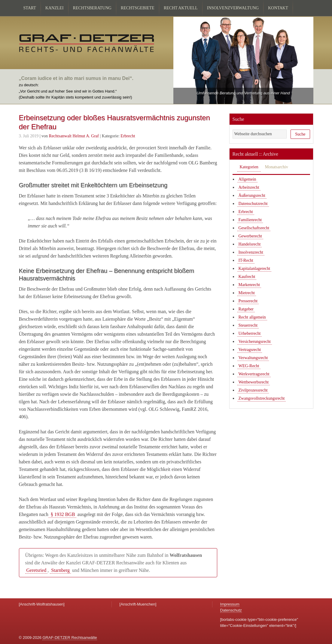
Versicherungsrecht (255, 342)
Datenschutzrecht (253, 204)
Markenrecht (249, 285)
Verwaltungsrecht (253, 358)
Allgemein (247, 179)
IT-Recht (246, 260)
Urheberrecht (250, 333)
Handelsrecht (250, 244)
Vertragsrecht (250, 350)
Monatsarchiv (277, 167)
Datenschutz (231, 610)
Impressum (230, 604)
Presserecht (248, 301)
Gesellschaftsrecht (254, 228)
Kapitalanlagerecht (254, 269)
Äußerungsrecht (252, 195)
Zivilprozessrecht (253, 390)
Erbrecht (128, 136)
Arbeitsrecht (249, 187)
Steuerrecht (248, 325)
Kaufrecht (247, 277)
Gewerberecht (250, 236)
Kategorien (249, 167)
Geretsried (37, 570)
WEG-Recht (249, 366)
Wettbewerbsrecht (254, 382)
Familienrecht (250, 220)
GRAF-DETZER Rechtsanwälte (70, 638)
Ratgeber (246, 309)
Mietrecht (247, 293)
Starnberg (60, 570)
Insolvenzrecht (251, 252)
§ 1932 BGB (62, 514)
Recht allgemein (252, 317)
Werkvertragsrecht (254, 374)
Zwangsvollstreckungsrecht (262, 398)
